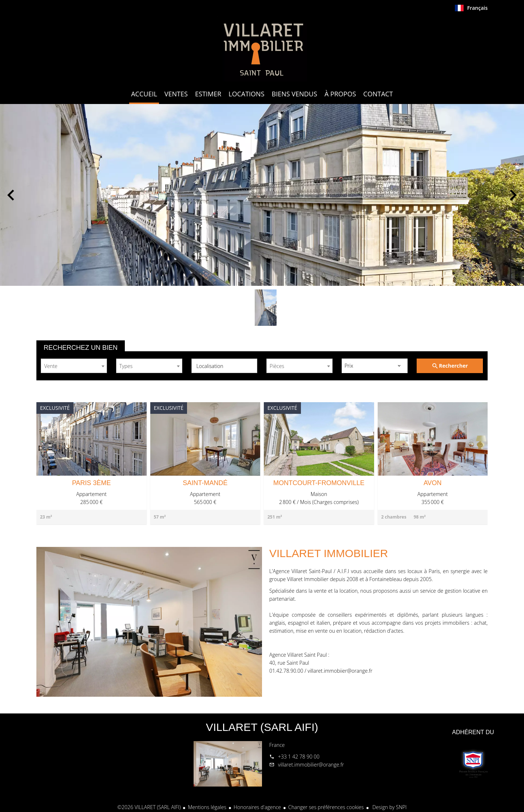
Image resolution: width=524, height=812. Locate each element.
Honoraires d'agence (257, 807)
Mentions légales (207, 807)
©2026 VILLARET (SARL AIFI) (149, 807)
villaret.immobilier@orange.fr (311, 765)
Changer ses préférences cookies (326, 807)
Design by (389, 807)
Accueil (262, 49)
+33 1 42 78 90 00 (299, 757)
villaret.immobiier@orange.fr (340, 671)
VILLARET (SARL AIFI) (262, 727)
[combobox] (74, 366)
